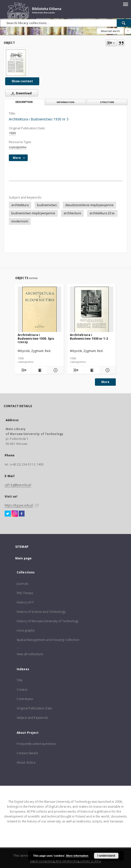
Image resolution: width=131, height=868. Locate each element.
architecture (72, 213)
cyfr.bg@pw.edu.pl (18, 485)
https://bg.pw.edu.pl (19, 505)
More (105, 382)
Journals (22, 584)
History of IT (25, 602)
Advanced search (110, 31)
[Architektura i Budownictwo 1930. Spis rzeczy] (39, 309)
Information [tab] (65, 102)
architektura (20, 205)
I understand (106, 856)
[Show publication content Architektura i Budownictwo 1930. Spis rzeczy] (39, 370)
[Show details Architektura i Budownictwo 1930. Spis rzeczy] (55, 370)
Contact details (27, 753)
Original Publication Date (34, 708)
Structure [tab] (107, 102)
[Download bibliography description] (23, 370)
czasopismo (18, 147)
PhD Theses (25, 593)
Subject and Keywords (32, 718)
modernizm (20, 221)
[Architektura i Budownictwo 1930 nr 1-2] (92, 309)
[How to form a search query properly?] (128, 31)
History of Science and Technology (41, 612)
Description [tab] (24, 102)
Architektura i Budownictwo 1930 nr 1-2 (89, 337)
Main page (23, 558)
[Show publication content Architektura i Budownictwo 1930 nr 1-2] (92, 370)
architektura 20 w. (102, 213)
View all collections (30, 654)
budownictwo (47, 205)
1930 (12, 133)
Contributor (25, 699)
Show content (22, 81)
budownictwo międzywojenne (33, 213)
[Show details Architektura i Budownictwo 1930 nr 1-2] (107, 370)
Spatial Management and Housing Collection (48, 640)
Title (20, 680)
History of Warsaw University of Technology (48, 621)
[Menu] (125, 4)
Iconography (26, 630)
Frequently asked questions (36, 744)
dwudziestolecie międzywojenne (89, 205)
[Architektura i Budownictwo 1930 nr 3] (16, 63)
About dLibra (26, 762)
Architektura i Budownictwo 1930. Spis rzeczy (36, 338)
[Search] (124, 23)
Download (20, 93)
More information (77, 856)
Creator (22, 690)
